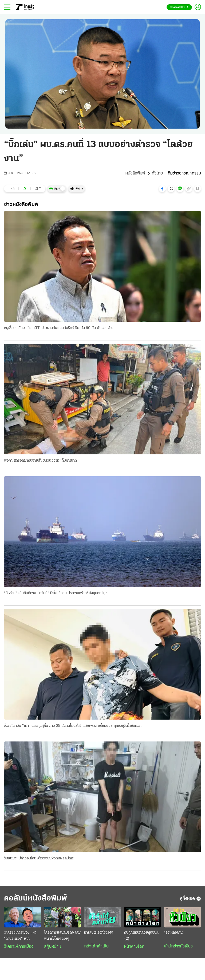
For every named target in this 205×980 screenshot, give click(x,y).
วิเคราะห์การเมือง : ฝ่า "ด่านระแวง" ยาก (20, 936)
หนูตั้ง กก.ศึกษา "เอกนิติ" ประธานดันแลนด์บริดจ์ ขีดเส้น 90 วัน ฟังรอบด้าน (59, 328)
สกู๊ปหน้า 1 (53, 947)
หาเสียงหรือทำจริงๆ (99, 933)
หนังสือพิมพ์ (135, 173)
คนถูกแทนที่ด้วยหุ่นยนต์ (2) (141, 936)
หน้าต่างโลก (134, 947)
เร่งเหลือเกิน (173, 933)
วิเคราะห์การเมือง (19, 947)
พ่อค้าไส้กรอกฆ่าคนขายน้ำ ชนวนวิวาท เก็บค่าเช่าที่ (40, 461)
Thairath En (179, 7)
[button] (162, 189)
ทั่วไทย (157, 173)
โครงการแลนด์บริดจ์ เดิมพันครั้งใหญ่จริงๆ (62, 936)
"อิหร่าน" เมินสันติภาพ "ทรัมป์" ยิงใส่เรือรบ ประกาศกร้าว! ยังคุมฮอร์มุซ (56, 593)
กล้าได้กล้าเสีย (96, 946)
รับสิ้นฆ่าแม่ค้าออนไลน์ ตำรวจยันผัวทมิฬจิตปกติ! (39, 858)
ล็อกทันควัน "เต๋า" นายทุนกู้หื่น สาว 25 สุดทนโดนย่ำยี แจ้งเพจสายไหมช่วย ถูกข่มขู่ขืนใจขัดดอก (73, 726)
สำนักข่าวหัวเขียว (178, 946)
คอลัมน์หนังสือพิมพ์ (36, 898)
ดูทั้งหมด (190, 899)
